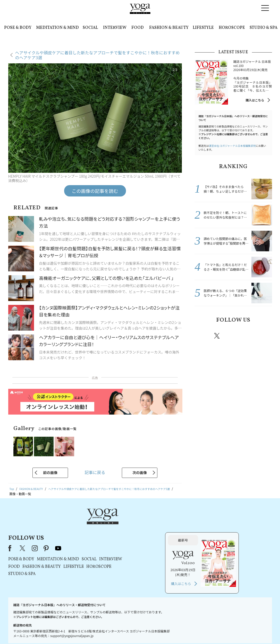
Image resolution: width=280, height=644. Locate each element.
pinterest (248, 336)
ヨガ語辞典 (231, 630)
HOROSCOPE (232, 28)
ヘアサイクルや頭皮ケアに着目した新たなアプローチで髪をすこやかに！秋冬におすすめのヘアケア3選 (97, 55)
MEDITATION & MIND (57, 28)
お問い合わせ (48, 630)
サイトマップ (210, 630)
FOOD (138, 28)
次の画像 (140, 473)
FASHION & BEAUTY (169, 28)
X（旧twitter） (217, 336)
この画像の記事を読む (95, 191)
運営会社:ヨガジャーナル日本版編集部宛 (232, 146)
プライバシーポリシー (132, 630)
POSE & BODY (18, 28)
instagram (233, 336)
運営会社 (190, 630)
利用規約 (106, 630)
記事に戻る (95, 472)
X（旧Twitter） (89, 524)
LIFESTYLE (203, 28)
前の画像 (50, 473)
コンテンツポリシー (165, 630)
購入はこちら (255, 100)
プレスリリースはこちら (78, 630)
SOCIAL (90, 28)
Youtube (263, 336)
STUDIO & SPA (264, 28)
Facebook (203, 336)
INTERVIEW (115, 28)
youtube (124, 524)
